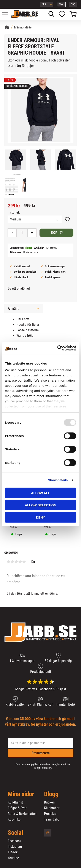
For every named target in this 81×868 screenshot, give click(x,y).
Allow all (41, 493)
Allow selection (40, 505)
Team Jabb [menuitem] (52, 819)
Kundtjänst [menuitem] (15, 802)
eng (73, 4)
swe (61, 4)
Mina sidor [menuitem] (21, 794)
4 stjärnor (20, 562)
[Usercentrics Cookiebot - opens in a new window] (58, 348)
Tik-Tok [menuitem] (13, 852)
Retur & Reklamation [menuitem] (22, 814)
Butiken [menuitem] (49, 802)
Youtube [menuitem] (13, 858)
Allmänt (13, 309)
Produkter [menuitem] (51, 814)
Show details (58, 480)
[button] (7, 14)
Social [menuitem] (15, 833)
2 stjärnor (12, 562)
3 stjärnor (16, 562)
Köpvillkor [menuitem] (15, 819)
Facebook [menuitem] (14, 841)
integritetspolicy (42, 768)
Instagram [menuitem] (15, 847)
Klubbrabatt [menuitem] (52, 808)
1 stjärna (8, 562)
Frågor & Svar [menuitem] (17, 808)
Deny (41, 517)
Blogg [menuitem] (51, 794)
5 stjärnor (24, 562)
